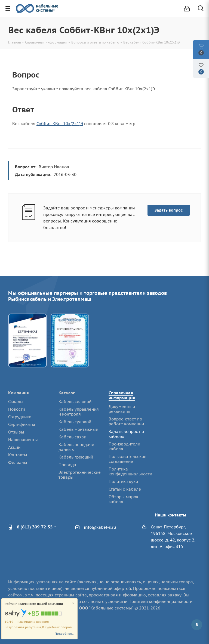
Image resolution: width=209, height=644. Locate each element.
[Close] (73, 604)
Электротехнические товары (80, 475)
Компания (19, 393)
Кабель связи (72, 437)
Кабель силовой (75, 402)
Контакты (18, 455)
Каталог (67, 393)
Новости (17, 409)
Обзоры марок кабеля (123, 499)
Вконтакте (197, 625)
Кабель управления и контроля (79, 412)
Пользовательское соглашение (127, 459)
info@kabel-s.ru (100, 527)
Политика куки (123, 482)
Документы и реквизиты (122, 409)
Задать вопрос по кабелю (126, 434)
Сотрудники (20, 417)
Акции (14, 447)
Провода (67, 465)
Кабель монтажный (78, 429)
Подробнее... (65, 634)
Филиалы (18, 462)
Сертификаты (22, 424)
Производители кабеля (124, 446)
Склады (16, 402)
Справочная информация (122, 395)
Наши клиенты (23, 440)
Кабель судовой (75, 422)
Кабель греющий (76, 457)
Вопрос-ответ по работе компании (126, 421)
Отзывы (16, 432)
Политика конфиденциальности (130, 471)
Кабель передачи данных (76, 447)
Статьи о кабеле (125, 489)
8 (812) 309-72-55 (35, 527)
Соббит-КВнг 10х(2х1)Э (60, 124)
